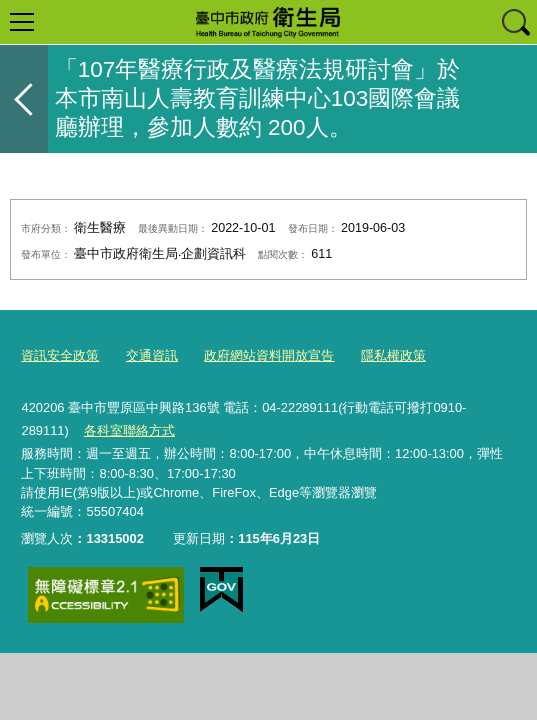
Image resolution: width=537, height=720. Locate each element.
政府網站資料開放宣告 (269, 355)
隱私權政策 (393, 355)
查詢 (515, 22)
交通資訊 (152, 355)
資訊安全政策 (60, 355)
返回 (24, 99)
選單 (22, 22)
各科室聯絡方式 (129, 430)
